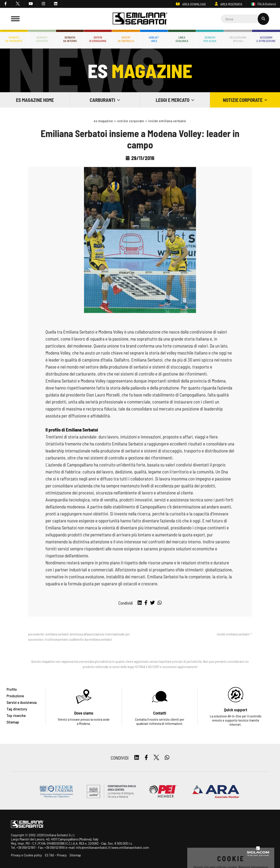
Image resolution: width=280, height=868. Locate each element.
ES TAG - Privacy (56, 855)
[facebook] (6, 4)
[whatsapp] (160, 603)
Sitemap (75, 855)
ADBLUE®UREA (154, 39)
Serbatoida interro (70, 39)
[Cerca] (245, 19)
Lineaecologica (182, 39)
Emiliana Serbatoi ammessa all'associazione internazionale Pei (88, 634)
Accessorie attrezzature (266, 39)
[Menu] (15, 19)
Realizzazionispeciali (238, 39)
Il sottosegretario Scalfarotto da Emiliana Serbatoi (78, 639)
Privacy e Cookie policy (26, 855)
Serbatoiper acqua (210, 39)
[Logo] (140, 19)
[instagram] (44, 4)
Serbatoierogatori (42, 39)
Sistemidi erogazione (98, 39)
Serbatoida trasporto (14, 39)
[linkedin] (56, 4)
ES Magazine (104, 121)
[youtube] (31, 4)
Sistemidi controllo (126, 39)
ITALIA (263, 4)
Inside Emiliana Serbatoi (167, 121)
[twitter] (18, 4)
